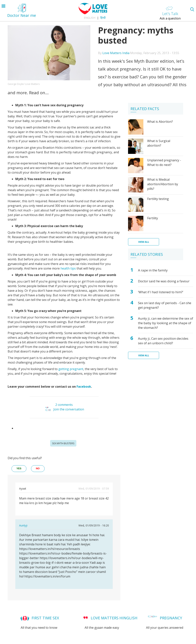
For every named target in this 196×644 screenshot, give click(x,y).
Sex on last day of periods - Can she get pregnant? (165, 305)
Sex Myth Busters (63, 443)
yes (19, 468)
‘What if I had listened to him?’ (161, 292)
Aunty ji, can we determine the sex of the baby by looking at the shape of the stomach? (166, 323)
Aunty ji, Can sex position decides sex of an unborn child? (163, 341)
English (90, 18)
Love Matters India (116, 53)
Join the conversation (69, 409)
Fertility (153, 218)
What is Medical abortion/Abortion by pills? (163, 184)
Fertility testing (158, 199)
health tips (68, 268)
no (38, 468)
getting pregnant (71, 369)
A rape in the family (153, 270)
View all (144, 242)
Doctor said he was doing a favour (164, 281)
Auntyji (23, 525)
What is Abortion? (160, 122)
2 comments (64, 405)
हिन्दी (103, 18)
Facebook (84, 387)
